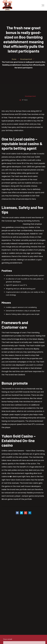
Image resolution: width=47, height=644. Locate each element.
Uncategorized (30, 96)
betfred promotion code (12, 224)
